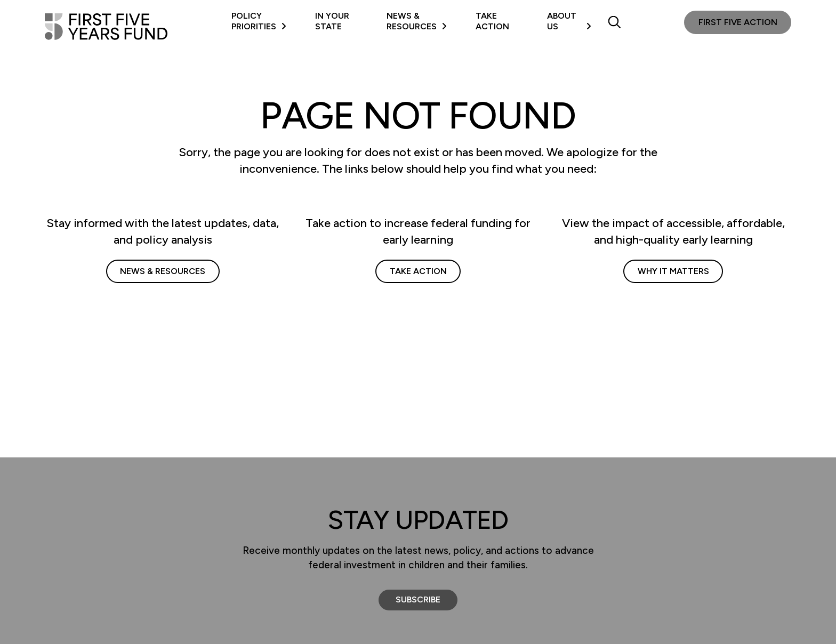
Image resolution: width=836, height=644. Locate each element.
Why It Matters (673, 271)
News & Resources (417, 21)
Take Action (492, 21)
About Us (569, 21)
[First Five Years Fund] (106, 27)
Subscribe (418, 599)
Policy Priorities (259, 21)
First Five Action (738, 22)
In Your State (332, 21)
